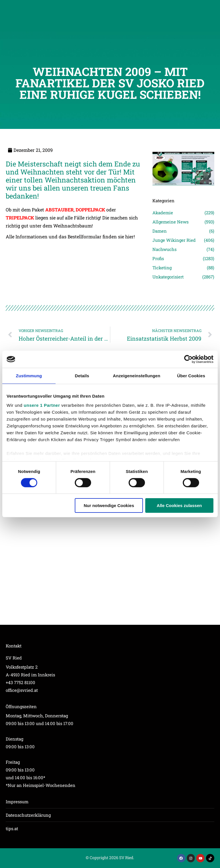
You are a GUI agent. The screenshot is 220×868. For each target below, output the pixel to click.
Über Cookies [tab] (191, 376)
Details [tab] (82, 376)
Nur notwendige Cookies (109, 505)
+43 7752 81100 (20, 682)
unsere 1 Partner (42, 405)
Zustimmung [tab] (29, 376)
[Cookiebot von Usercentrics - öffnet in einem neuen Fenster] (188, 359)
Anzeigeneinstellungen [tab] (136, 376)
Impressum (17, 802)
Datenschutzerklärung (28, 815)
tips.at (12, 828)
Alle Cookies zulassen (179, 505)
